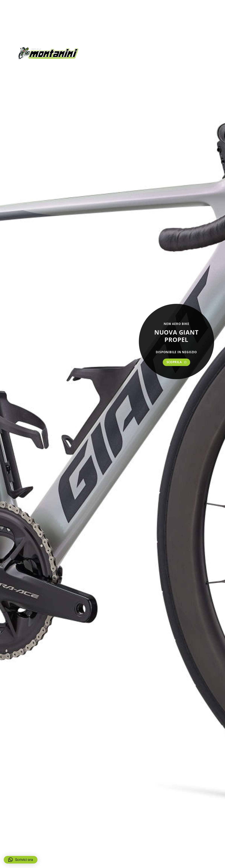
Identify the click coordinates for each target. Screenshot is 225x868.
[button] (21, 860)
